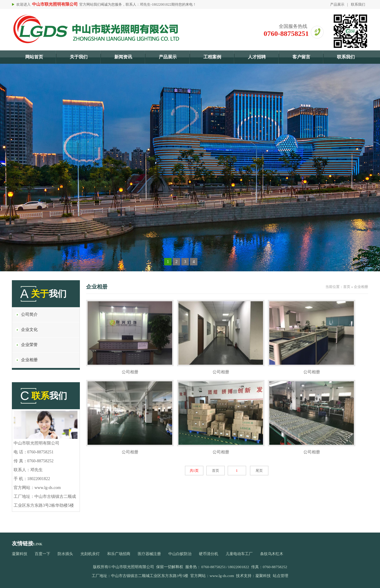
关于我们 (79, 57)
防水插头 (65, 554)
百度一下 (42, 554)
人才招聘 (257, 57)
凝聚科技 (20, 554)
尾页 (259, 471)
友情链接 (23, 544)
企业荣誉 (29, 345)
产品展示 (337, 4)
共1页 (194, 471)
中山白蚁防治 (180, 554)
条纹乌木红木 (272, 554)
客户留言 (301, 57)
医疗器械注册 (149, 554)
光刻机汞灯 (90, 554)
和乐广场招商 (119, 554)
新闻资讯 (123, 57)
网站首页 (34, 57)
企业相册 (29, 360)
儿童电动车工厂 (239, 554)
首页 (347, 287)
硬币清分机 (209, 554)
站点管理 (281, 576)
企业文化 (29, 330)
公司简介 (29, 314)
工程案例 (212, 57)
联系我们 (358, 4)
